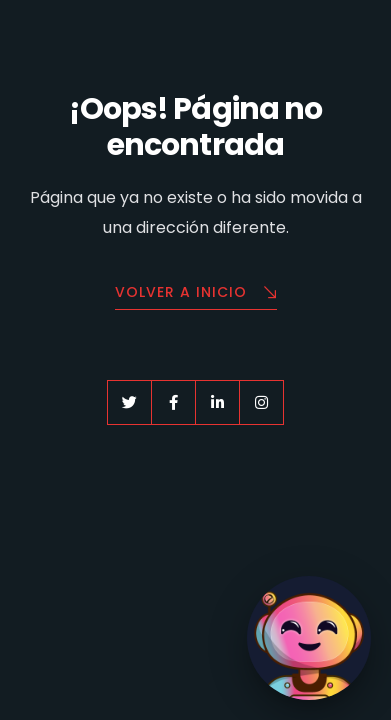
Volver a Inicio (196, 293)
